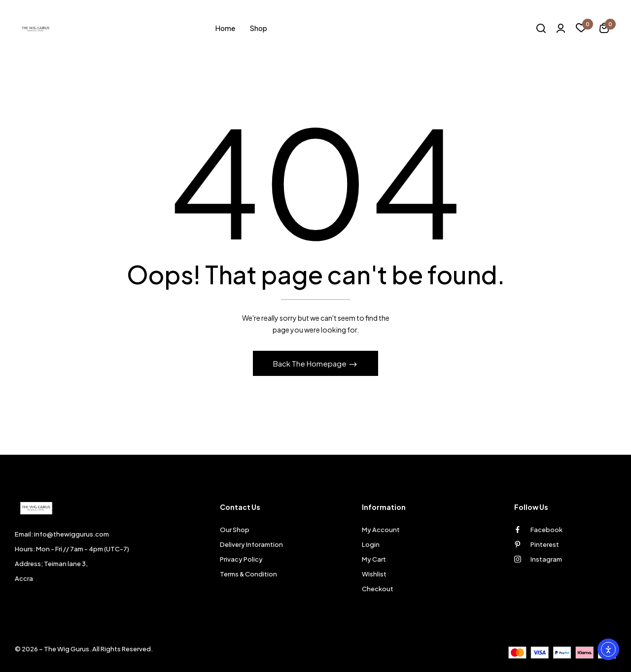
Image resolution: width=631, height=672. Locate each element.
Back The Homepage (311, 363)
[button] (604, 29)
